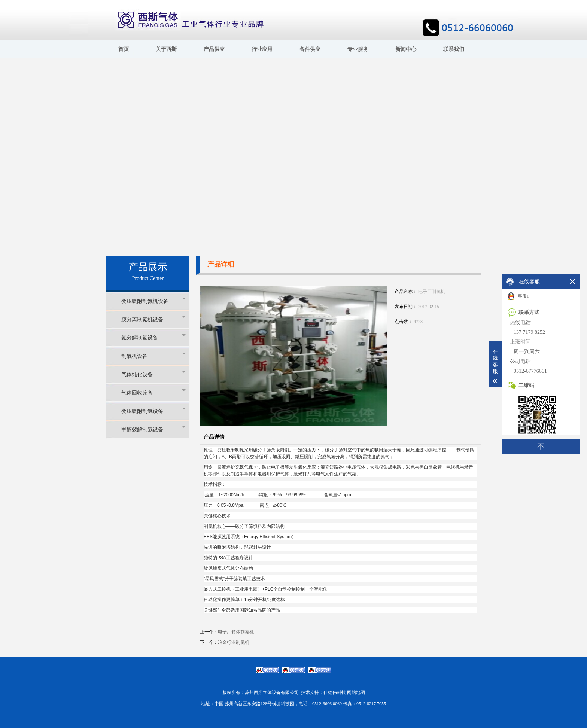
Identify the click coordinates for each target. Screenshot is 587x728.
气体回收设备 (153, 392)
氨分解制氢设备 (153, 337)
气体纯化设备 (153, 374)
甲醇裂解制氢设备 (153, 429)
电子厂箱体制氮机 (236, 632)
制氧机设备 (153, 356)
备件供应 (310, 49)
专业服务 (358, 49)
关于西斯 (166, 49)
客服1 (518, 296)
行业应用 (262, 49)
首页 (124, 49)
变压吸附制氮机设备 (153, 301)
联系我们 (454, 49)
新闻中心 (406, 49)
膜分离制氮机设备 (153, 319)
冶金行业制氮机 (234, 642)
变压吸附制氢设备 (153, 411)
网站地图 (356, 692)
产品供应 (214, 49)
